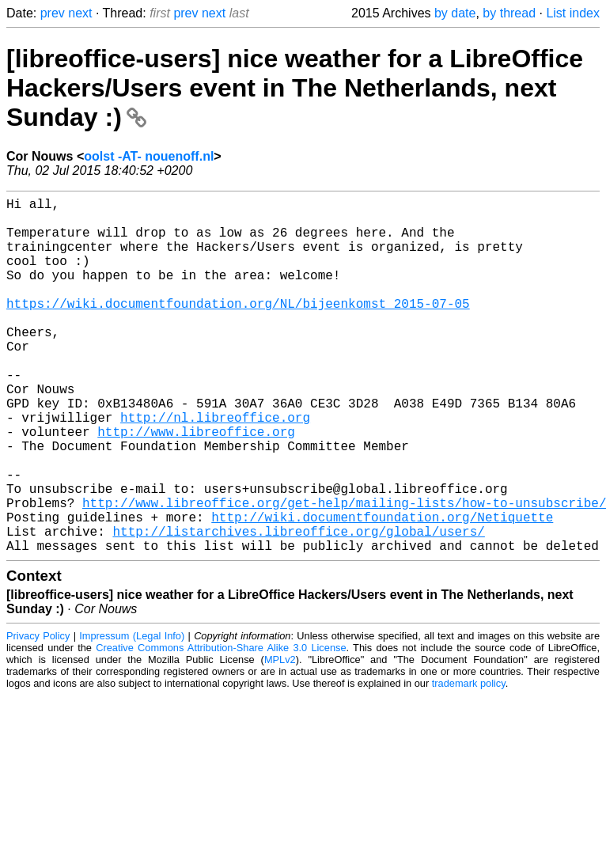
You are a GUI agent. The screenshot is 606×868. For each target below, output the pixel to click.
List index (573, 13)
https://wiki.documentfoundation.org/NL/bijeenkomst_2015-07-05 (238, 328)
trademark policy (469, 762)
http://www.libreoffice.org (196, 485)
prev (53, 13)
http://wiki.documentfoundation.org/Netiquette (382, 589)
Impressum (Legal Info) (132, 715)
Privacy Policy (38, 715)
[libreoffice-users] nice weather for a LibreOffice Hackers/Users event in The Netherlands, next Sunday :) (295, 88)
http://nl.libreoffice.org (215, 468)
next (80, 13)
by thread (509, 13)
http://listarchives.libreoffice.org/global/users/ (298, 607)
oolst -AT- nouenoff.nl (149, 156)
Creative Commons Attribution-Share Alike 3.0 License (221, 727)
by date (455, 13)
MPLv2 (280, 739)
